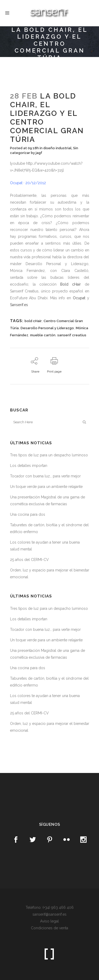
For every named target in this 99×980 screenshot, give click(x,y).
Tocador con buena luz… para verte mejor (45, 476)
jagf (39, 153)
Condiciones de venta (49, 928)
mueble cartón (43, 335)
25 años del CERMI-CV (29, 560)
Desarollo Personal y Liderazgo (47, 328)
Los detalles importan (29, 466)
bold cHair (33, 321)
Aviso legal (49, 921)
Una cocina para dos (28, 514)
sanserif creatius (72, 335)
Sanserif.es (19, 305)
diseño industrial (57, 148)
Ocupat (79, 298)
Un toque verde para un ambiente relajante (46, 487)
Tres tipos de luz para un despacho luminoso (49, 455)
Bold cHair (70, 284)
